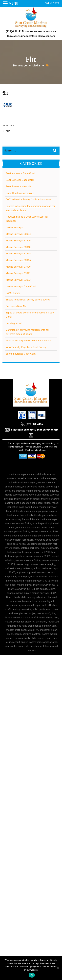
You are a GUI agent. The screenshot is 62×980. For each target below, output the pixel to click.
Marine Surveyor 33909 (18, 241)
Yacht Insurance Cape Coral (21, 354)
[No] (58, 968)
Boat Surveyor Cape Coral (20, 180)
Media (36, 66)
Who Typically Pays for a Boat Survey (26, 347)
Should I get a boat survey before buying (28, 300)
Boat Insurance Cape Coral (20, 173)
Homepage (20, 66)
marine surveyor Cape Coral (21, 286)
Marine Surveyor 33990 (18, 267)
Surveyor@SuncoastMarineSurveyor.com (31, 36)
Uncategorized (14, 323)
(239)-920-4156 (15, 31)
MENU (13, 3)
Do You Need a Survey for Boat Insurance (28, 199)
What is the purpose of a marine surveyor (28, 341)
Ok (32, 975)
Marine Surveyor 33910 (18, 247)
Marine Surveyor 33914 (18, 254)
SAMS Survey (13, 293)
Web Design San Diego (35, 450)
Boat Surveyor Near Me (18, 186)
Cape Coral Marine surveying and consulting (35, 444)
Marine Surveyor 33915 (18, 260)
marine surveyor (15, 227)
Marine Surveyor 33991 (18, 273)
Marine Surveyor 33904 (18, 234)
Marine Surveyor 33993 (18, 280)
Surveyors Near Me (16, 306)
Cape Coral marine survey (20, 193)
